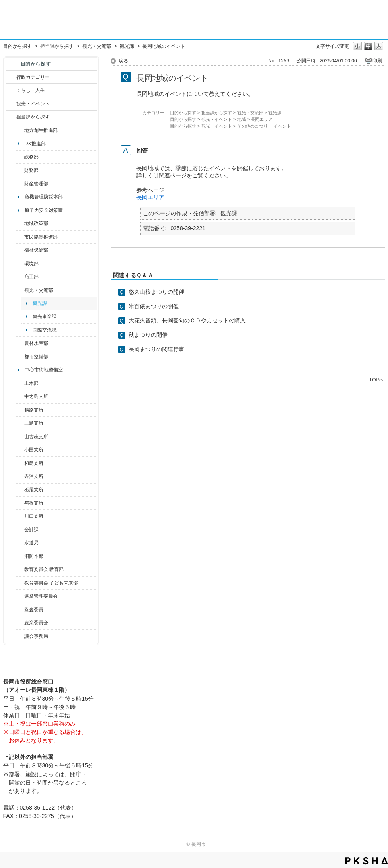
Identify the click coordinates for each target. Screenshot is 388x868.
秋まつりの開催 (148, 335)
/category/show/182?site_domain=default (19, 357)
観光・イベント (33, 104)
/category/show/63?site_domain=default (19, 476)
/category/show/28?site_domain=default (19, 383)
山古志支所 (36, 437)
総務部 (31, 157)
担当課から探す (57, 46)
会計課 (31, 530)
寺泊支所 (34, 476)
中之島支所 (36, 396)
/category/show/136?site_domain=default (19, 503)
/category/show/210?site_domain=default (19, 530)
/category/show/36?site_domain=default (19, 277)
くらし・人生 (31, 90)
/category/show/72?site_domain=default (19, 170)
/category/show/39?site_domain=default (19, 569)
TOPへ (376, 380)
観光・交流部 (97, 46)
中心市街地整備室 (44, 370)
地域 (242, 119)
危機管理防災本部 (44, 197)
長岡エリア (262, 119)
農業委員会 (36, 623)
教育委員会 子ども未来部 (51, 583)
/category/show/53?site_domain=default (19, 423)
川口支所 (34, 516)
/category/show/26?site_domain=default (19, 237)
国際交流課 (45, 330)
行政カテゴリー (33, 77)
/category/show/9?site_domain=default (11, 117)
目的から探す (18, 46)
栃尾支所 (34, 490)
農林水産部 (36, 343)
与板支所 (34, 503)
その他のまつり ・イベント (264, 126)
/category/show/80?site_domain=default (19, 490)
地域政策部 (36, 223)
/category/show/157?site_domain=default (19, 636)
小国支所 (34, 450)
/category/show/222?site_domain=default (19, 623)
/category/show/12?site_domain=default (11, 90)
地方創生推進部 (41, 130)
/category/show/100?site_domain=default (19, 130)
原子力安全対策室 (44, 210)
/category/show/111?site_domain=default (19, 596)
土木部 (31, 383)
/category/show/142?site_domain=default (19, 410)
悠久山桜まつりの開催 (156, 292)
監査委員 (34, 610)
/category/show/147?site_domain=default (19, 543)
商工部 (31, 277)
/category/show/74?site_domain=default (19, 450)
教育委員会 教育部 (44, 569)
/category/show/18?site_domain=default (11, 104)
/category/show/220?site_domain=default (19, 610)
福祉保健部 (36, 250)
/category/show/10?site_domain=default (19, 157)
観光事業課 (45, 317)
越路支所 (34, 410)
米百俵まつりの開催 (154, 306)
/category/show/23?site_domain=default (19, 264)
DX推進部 (35, 144)
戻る (123, 61)
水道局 (31, 543)
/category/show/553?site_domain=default (19, 184)
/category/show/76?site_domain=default (19, 343)
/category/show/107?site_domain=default (19, 396)
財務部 (31, 170)
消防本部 (34, 556)
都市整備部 (36, 357)
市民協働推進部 (41, 237)
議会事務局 (36, 636)
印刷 (377, 61)
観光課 (127, 46)
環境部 (31, 264)
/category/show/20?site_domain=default (19, 290)
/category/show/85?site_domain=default (19, 556)
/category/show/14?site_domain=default (19, 250)
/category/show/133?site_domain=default (19, 516)
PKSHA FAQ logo (367, 861)
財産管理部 (36, 184)
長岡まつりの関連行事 (156, 349)
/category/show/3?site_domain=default (11, 77)
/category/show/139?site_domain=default (19, 463)
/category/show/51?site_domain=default (19, 583)
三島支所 (34, 423)
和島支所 (34, 463)
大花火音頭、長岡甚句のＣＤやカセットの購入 (187, 320)
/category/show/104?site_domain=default (19, 223)
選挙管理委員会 (41, 596)
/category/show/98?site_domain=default (19, 437)
